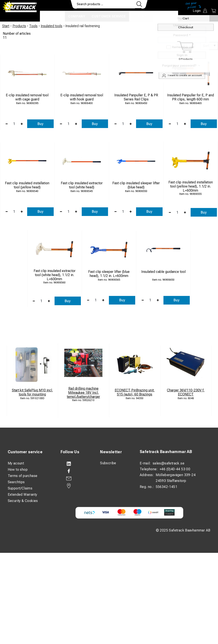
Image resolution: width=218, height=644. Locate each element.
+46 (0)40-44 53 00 (175, 469)
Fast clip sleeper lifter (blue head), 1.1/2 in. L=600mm (109, 274)
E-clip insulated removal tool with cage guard (27, 97)
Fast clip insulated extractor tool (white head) (82, 185)
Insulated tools (52, 26)
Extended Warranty (23, 495)
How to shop (18, 470)
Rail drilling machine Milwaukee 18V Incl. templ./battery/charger (83, 393)
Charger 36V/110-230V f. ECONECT (186, 392)
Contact (141, 16)
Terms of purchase (23, 476)
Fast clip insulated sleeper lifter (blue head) (136, 185)
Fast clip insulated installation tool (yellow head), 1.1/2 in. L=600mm (191, 186)
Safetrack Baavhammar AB (166, 452)
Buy (40, 124)
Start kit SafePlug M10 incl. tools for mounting (32, 392)
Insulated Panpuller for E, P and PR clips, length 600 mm (191, 97)
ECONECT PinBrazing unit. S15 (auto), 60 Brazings (135, 392)
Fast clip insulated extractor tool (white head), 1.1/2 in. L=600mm (55, 275)
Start (6, 26)
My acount (16, 463)
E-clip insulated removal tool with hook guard (82, 97)
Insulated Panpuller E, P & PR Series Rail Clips (136, 97)
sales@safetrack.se (169, 463)
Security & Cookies (23, 501)
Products (52, 16)
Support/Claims (20, 488)
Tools (33, 26)
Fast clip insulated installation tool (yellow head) (27, 185)
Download (165, 16)
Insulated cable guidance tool (163, 272)
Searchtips (16, 482)
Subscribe (108, 463)
